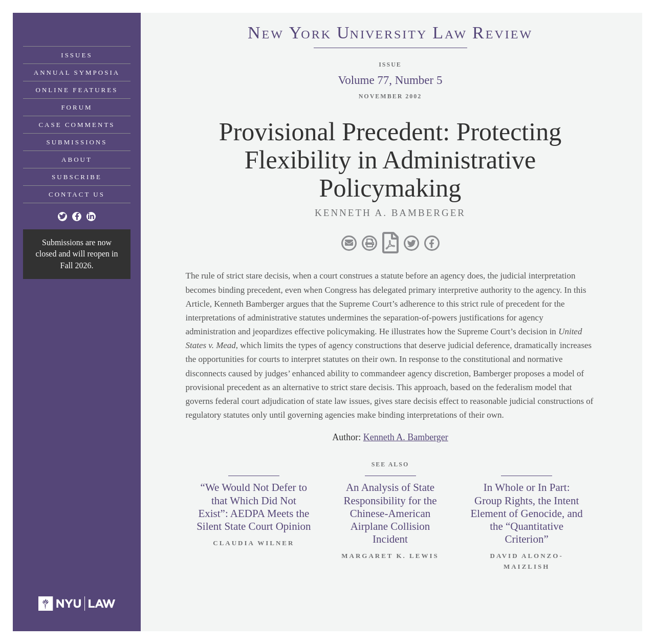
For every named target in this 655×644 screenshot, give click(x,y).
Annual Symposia (77, 72)
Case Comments (77, 125)
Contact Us (77, 194)
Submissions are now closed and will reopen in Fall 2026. (77, 254)
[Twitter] (62, 217)
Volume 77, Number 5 (390, 80)
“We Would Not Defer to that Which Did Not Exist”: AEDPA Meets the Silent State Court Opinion (254, 507)
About (77, 159)
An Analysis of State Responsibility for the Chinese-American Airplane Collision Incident (390, 513)
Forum (77, 107)
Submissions (77, 142)
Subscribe (77, 177)
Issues (77, 55)
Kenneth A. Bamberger (406, 437)
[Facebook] (77, 217)
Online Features (77, 90)
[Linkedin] (91, 217)
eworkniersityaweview (390, 34)
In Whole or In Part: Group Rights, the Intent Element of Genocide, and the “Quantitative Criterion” (527, 513)
